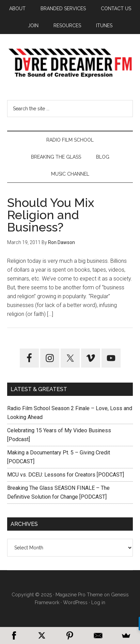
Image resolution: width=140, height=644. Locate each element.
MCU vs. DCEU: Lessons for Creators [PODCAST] (66, 475)
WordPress (75, 602)
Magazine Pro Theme (79, 595)
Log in (98, 602)
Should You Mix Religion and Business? (51, 215)
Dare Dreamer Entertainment (70, 63)
